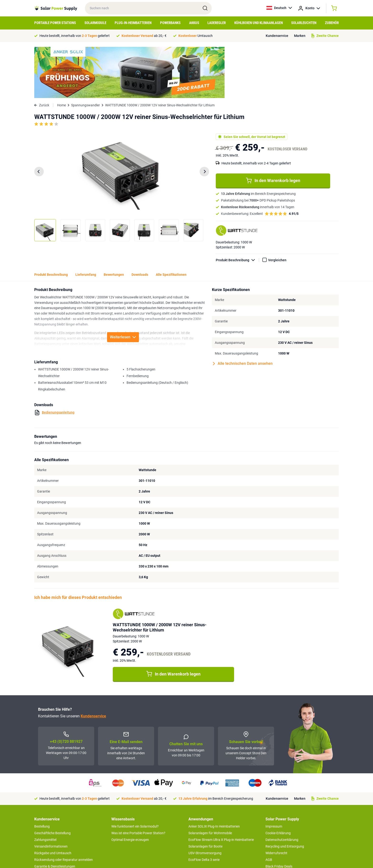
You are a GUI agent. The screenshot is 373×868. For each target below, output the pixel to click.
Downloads (140, 223)
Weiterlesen (123, 286)
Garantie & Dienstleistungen (55, 815)
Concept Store (45, 822)
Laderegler (217, 23)
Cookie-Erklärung (278, 782)
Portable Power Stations (55, 23)
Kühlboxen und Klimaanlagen (259, 23)
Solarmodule (95, 23)
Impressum (274, 775)
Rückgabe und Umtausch (53, 802)
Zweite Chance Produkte (52, 829)
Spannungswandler (86, 54)
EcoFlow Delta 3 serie (204, 809)
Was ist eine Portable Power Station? (138, 782)
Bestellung (42, 775)
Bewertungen (114, 223)
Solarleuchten (304, 23)
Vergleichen (277, 209)
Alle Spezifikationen (171, 223)
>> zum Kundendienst (50, 838)
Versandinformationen (51, 795)
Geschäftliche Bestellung (52, 782)
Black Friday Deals (279, 815)
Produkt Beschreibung (237, 209)
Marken (300, 36)
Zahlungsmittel (45, 789)
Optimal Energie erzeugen (130, 789)
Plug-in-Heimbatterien (133, 23)
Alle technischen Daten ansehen (243, 312)
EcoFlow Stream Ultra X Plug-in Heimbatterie (221, 789)
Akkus (194, 23)
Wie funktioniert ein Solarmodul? (135, 775)
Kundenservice (277, 36)
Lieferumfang (86, 223)
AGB (269, 809)
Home (61, 54)
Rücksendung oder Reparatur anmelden (64, 809)
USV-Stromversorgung (205, 802)
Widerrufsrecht (276, 802)
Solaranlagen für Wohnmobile (210, 782)
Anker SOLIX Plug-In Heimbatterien (214, 775)
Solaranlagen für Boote (205, 795)
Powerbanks (170, 23)
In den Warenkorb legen (273, 129)
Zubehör (332, 23)
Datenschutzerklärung (282, 789)
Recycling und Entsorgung (285, 795)
